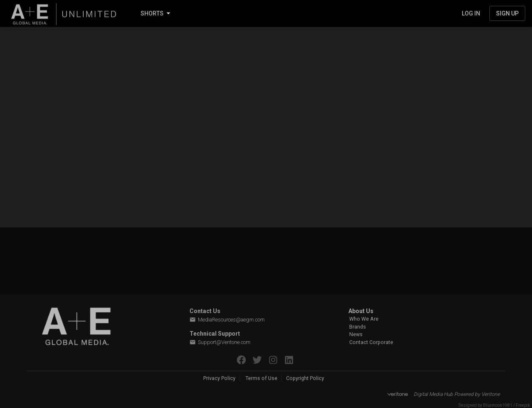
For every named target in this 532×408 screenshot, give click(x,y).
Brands (358, 327)
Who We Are (364, 319)
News (356, 334)
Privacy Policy (219, 378)
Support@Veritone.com (220, 342)
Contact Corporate (371, 342)
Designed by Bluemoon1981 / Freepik (494, 405)
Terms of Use (261, 378)
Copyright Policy (305, 378)
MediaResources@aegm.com (227, 320)
